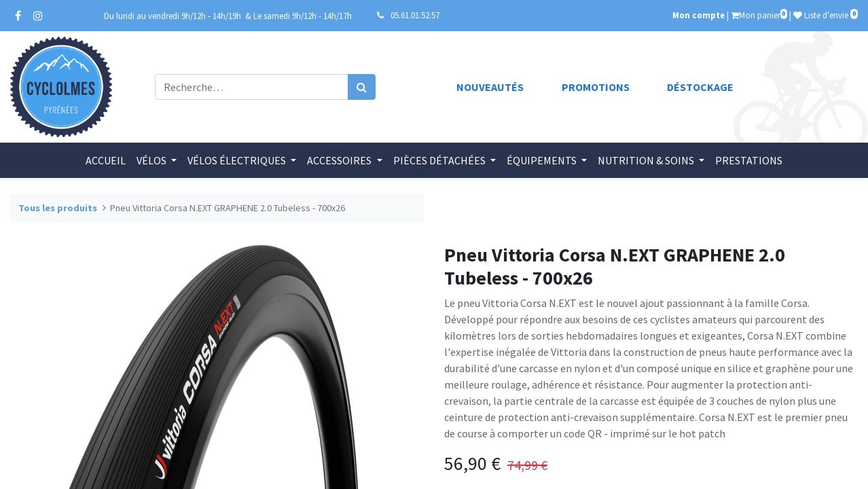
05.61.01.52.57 (415, 15)
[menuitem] (106, 160)
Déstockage (700, 87)
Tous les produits (58, 208)
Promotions (596, 87)
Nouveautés (490, 87)
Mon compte (699, 15)
